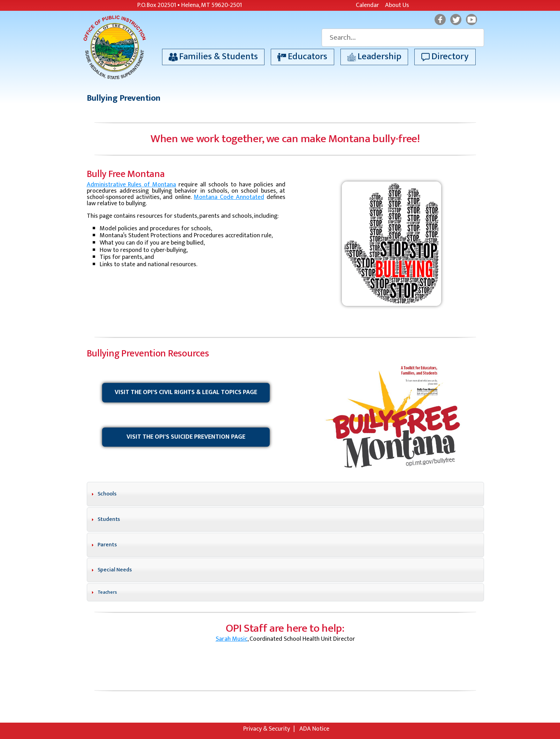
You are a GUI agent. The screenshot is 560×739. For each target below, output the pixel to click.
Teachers (107, 592)
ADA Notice (314, 729)
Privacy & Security (267, 729)
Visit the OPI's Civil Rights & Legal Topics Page (186, 392)
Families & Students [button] (218, 57)
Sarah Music (232, 639)
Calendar (367, 5)
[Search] (403, 38)
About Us (397, 5)
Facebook (440, 20)
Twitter (456, 20)
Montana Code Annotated (229, 197)
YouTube (471, 20)
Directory (450, 57)
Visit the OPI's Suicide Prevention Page (186, 437)
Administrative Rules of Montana (132, 185)
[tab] (285, 494)
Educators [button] (308, 57)
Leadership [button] (379, 57)
